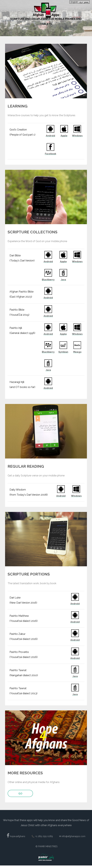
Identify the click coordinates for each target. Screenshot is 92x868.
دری (81, 2)
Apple (64, 136)
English (74, 2)
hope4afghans (17, 836)
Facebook (51, 154)
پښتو (86, 2)
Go (20, 794)
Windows (77, 136)
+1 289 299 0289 (44, 836)
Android (50, 136)
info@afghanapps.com (74, 836)
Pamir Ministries (48, 846)
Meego (77, 352)
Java (63, 280)
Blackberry (48, 280)
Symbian (63, 352)
